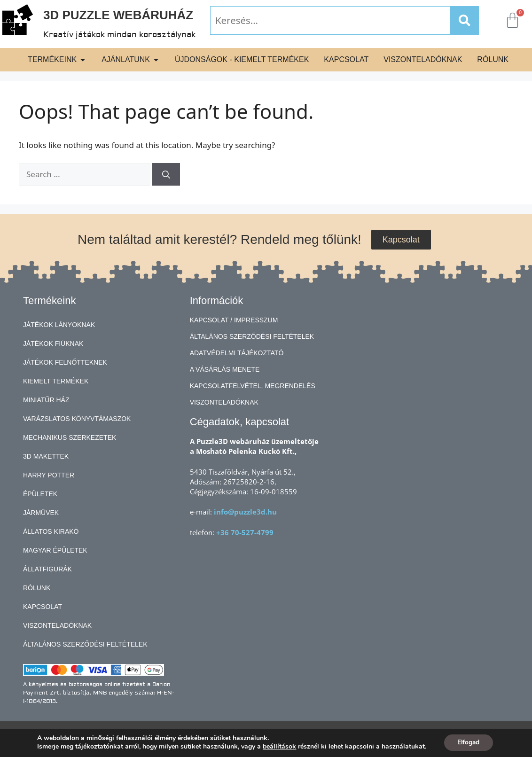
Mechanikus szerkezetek (70, 437)
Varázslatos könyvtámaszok (77, 419)
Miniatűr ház (46, 400)
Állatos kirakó (51, 531)
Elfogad (468, 742)
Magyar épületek (55, 550)
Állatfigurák (47, 569)
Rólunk (37, 588)
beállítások (278, 747)
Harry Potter (49, 475)
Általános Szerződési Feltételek (85, 644)
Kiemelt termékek (56, 381)
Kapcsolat (43, 607)
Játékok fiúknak (53, 343)
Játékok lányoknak (59, 325)
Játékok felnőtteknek (65, 362)
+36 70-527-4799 (245, 532)
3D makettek (46, 456)
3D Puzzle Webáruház (118, 15)
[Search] (464, 20)
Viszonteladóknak (57, 625)
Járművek (41, 513)
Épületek (40, 494)
